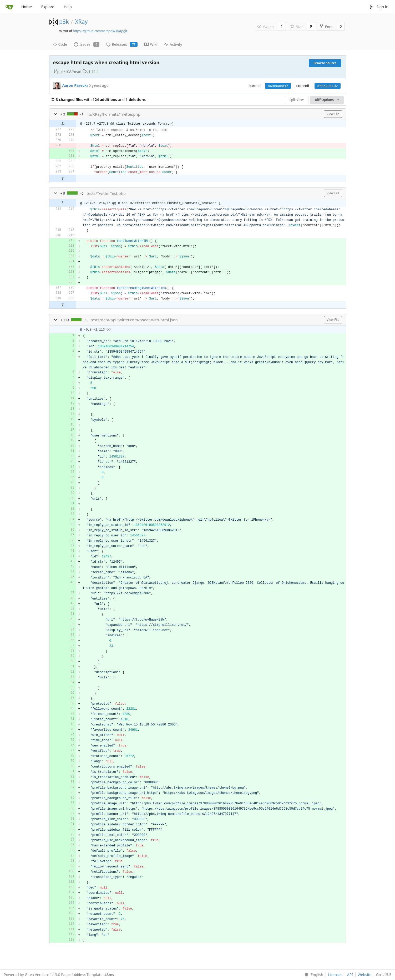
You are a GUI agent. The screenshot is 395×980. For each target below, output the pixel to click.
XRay (81, 22)
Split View (297, 100)
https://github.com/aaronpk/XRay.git (100, 31)
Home (27, 7)
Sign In (379, 7)
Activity (173, 44)
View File (333, 114)
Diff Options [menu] (327, 100)
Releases (122, 44)
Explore (48, 7)
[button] (55, 114)
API (350, 975)
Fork (326, 27)
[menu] (313, 975)
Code (60, 44)
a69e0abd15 (278, 86)
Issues (87, 44)
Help (68, 7)
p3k (64, 22)
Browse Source (325, 63)
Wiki (151, 44)
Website (365, 975)
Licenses (335, 975)
